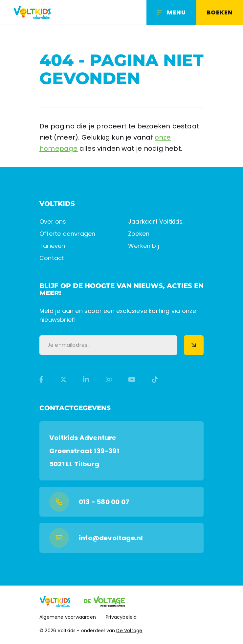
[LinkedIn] (86, 380)
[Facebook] (42, 380)
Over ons (53, 222)
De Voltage (129, 631)
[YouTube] (132, 380)
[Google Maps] (121, 451)
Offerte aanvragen (67, 234)
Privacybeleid (121, 617)
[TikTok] (155, 380)
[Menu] (171, 12)
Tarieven (52, 246)
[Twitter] (63, 380)
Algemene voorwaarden (68, 617)
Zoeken (139, 234)
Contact (52, 258)
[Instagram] (109, 380)
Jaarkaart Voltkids (155, 222)
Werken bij (144, 246)
